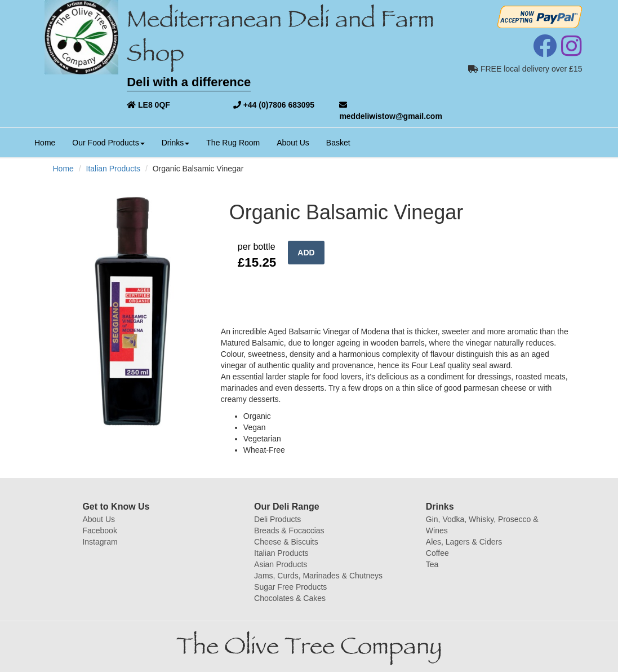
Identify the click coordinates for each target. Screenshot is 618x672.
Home (49, 142)
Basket (338, 143)
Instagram (100, 542)
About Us (293, 143)
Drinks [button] (176, 143)
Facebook (99, 530)
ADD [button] (306, 253)
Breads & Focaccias (289, 530)
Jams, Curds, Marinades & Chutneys (318, 576)
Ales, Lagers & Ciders (464, 542)
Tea (432, 564)
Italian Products (114, 169)
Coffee (437, 553)
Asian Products (281, 564)
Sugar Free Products (290, 587)
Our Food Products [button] (108, 143)
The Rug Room (233, 143)
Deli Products (277, 519)
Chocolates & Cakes (290, 598)
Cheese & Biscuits (286, 542)
